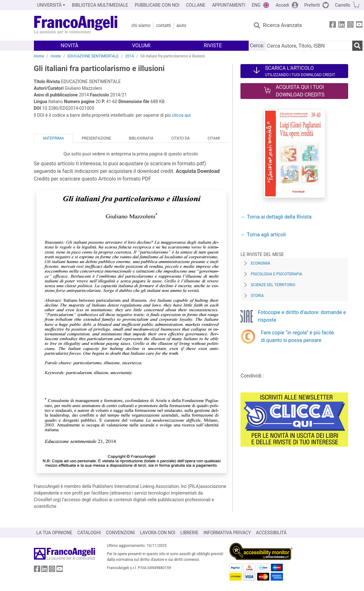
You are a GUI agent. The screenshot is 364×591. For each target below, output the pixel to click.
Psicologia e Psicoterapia (276, 274)
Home (39, 56)
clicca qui (181, 115)
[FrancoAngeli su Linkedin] (342, 26)
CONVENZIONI (120, 533)
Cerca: (257, 46)
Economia (260, 263)
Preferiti (312, 5)
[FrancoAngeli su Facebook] (333, 26)
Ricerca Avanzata (282, 25)
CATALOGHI (89, 533)
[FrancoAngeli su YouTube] (359, 26)
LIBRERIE (189, 533)
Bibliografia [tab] (141, 138)
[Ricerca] (357, 46)
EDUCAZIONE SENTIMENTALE (93, 56)
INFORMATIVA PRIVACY (227, 533)
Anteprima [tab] (53, 138)
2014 (129, 56)
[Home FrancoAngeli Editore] (76, 25)
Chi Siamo (141, 25)
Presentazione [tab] (96, 138)
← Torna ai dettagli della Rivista (276, 217)
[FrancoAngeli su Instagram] (350, 26)
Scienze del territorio (273, 285)
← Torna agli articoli (263, 235)
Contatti (163, 25)
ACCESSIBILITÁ (271, 533)
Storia (257, 296)
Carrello (343, 5)
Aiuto (181, 25)
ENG (256, 5)
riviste (56, 56)
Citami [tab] (214, 138)
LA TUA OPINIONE (54, 533)
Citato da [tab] (180, 138)
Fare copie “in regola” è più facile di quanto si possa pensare (297, 336)
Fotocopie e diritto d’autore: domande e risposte (302, 316)
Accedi (282, 5)
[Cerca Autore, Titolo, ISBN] (309, 46)
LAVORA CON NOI (158, 533)
